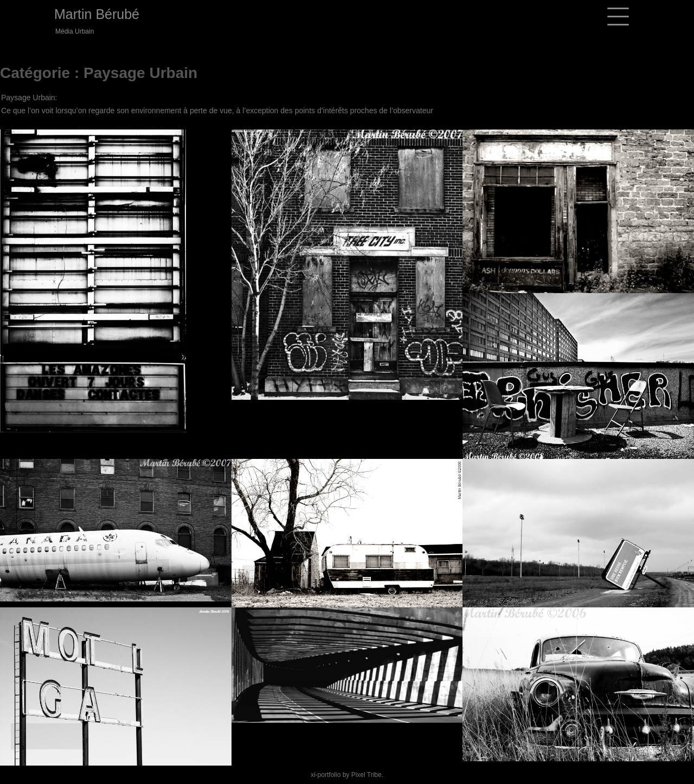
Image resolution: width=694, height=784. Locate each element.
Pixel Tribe (367, 775)
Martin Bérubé (97, 14)
